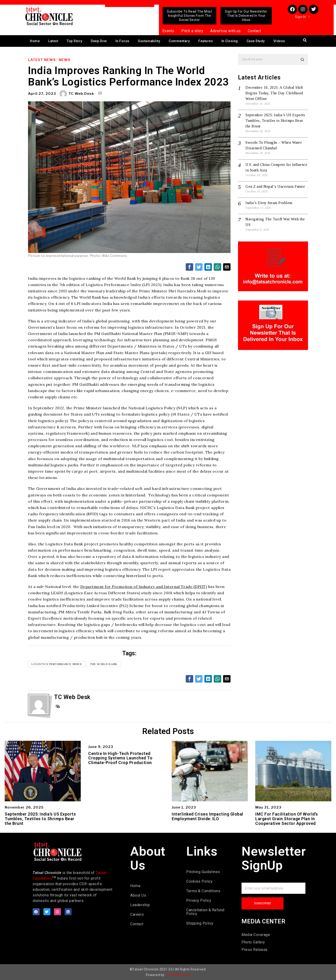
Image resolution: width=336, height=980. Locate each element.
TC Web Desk (77, 94)
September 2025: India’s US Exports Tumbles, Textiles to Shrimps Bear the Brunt (275, 121)
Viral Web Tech (178, 975)
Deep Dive (99, 41)
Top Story (75, 41)
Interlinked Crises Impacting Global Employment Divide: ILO (208, 816)
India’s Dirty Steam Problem (269, 203)
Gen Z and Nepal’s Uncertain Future (275, 186)
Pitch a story (192, 31)
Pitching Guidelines (203, 872)
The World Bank (104, 664)
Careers (137, 914)
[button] (302, 59)
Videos (279, 41)
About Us (138, 895)
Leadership (140, 905)
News (65, 60)
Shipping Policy (200, 923)
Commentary (179, 41)
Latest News (42, 60)
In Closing (230, 41)
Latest (53, 41)
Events (168, 31)
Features (206, 41)
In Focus (122, 41)
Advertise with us (226, 31)
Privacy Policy (199, 900)
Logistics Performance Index (57, 664)
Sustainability (149, 41)
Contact (254, 31)
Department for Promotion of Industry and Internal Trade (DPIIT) (144, 587)
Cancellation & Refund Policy (205, 912)
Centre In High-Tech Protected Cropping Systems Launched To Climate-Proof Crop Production (120, 758)
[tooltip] (189, 267)
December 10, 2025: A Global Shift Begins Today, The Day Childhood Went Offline (274, 93)
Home (35, 41)
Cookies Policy (199, 881)
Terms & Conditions (203, 891)
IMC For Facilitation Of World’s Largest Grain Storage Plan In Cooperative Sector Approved (287, 819)
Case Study (256, 41)
